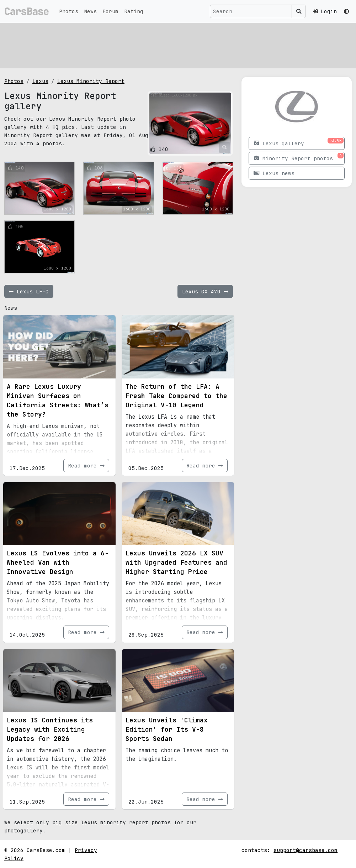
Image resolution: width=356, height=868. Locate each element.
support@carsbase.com (305, 850)
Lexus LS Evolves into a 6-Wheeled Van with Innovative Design (58, 562)
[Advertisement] (178, 45)
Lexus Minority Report (91, 81)
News (90, 11)
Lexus (40, 81)
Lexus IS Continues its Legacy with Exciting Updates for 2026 (50, 729)
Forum (110, 11)
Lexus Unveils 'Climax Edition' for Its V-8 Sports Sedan (167, 729)
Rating (134, 11)
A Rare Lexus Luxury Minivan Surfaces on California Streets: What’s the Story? (58, 400)
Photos (69, 11)
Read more (86, 466)
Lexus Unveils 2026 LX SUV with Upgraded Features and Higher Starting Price (176, 562)
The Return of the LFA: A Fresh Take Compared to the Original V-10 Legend (176, 396)
